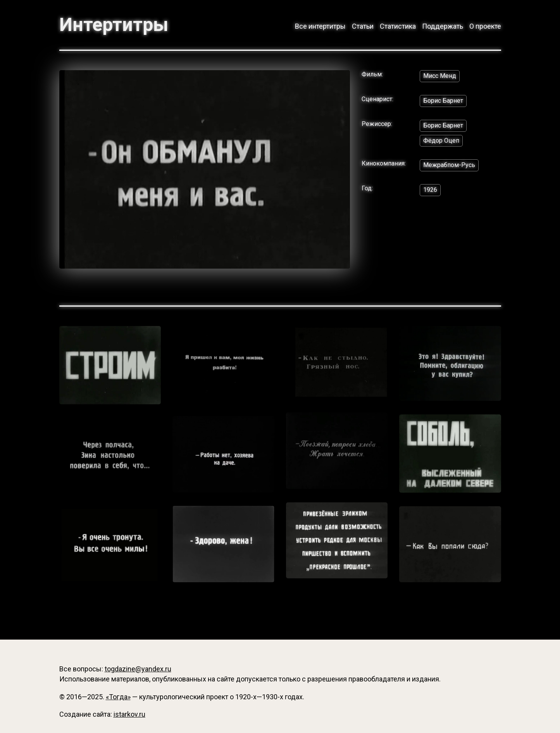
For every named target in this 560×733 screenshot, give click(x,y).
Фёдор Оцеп (441, 141)
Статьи (363, 26)
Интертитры (114, 25)
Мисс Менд (440, 76)
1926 (430, 190)
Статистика (398, 26)
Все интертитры (320, 26)
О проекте (485, 26)
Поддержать (443, 26)
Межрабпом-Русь (449, 165)
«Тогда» (118, 697)
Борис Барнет (443, 101)
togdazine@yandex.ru (138, 669)
